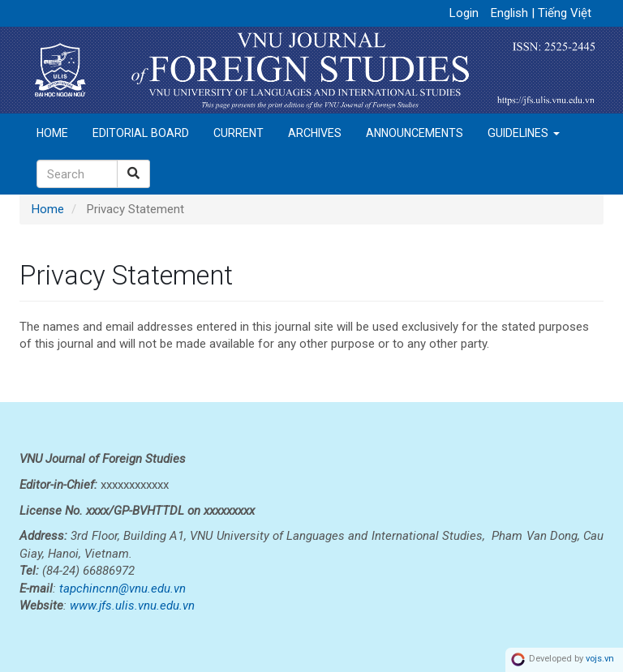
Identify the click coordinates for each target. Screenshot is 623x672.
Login (464, 13)
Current (238, 133)
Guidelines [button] (524, 133)
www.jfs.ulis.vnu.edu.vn (132, 606)
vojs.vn (600, 659)
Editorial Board (141, 133)
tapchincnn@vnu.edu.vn (122, 589)
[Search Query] (77, 174)
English (511, 13)
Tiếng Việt (565, 13)
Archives (315, 133)
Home (52, 133)
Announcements (415, 133)
